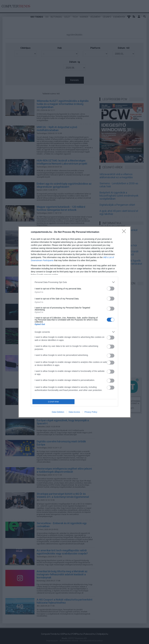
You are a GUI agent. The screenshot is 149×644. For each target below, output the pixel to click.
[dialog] (74, 322)
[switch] (111, 289)
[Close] (125, 232)
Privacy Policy (91, 412)
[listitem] (74, 282)
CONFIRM (53, 402)
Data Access (74, 412)
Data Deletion (58, 412)
